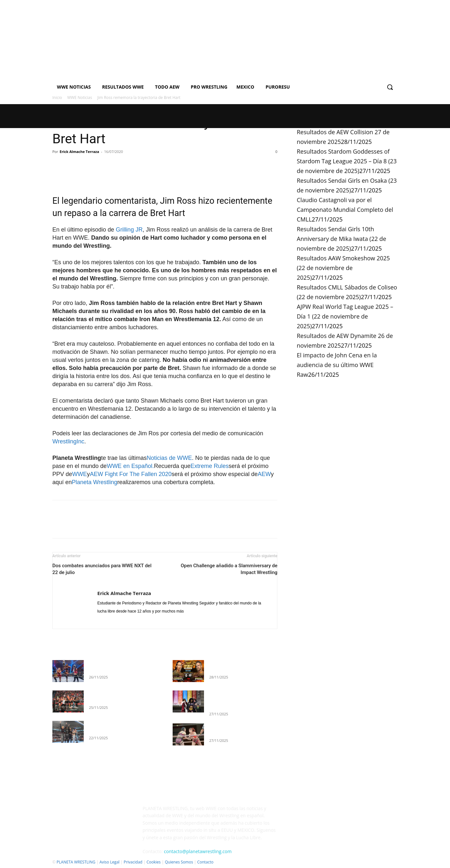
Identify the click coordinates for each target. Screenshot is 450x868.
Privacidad (133, 862)
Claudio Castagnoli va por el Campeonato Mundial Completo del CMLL (345, 210)
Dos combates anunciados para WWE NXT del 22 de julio (102, 569)
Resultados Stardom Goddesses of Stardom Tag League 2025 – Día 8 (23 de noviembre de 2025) (347, 161)
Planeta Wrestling (95, 482)
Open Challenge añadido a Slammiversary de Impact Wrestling (229, 569)
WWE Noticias (80, 98)
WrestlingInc (68, 441)
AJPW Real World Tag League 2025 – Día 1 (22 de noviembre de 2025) (345, 316)
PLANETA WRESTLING (76, 862)
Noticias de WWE (169, 458)
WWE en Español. (130, 466)
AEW (264, 474)
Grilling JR (129, 230)
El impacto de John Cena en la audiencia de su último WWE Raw (337, 365)
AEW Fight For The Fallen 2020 (131, 474)
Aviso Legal (110, 862)
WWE (80, 474)
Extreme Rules (209, 466)
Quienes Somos (179, 862)
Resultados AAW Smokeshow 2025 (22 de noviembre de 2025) (343, 268)
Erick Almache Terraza (80, 152)
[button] (390, 87)
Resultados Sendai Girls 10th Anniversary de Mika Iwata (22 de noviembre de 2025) (342, 239)
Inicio (57, 98)
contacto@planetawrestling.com (198, 851)
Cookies (154, 862)
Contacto (205, 862)
